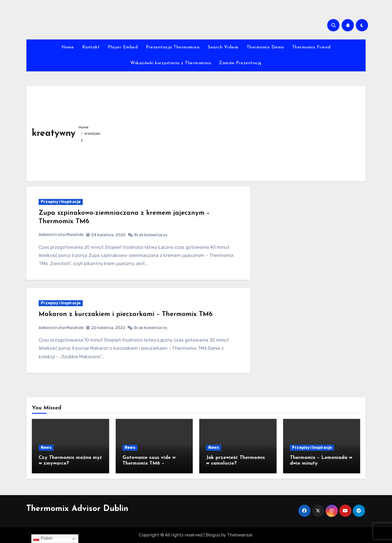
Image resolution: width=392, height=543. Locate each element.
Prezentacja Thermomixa (173, 47)
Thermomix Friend (311, 47)
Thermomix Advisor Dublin (77, 509)
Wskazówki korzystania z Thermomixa (171, 63)
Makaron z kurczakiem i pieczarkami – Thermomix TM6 (126, 314)
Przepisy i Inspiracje (61, 202)
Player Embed (123, 47)
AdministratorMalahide (61, 235)
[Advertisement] (232, 132)
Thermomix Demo (265, 47)
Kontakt (91, 47)
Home (68, 47)
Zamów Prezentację (240, 63)
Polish (43, 539)
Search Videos (223, 47)
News (46, 448)
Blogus (213, 535)
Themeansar (240, 535)
